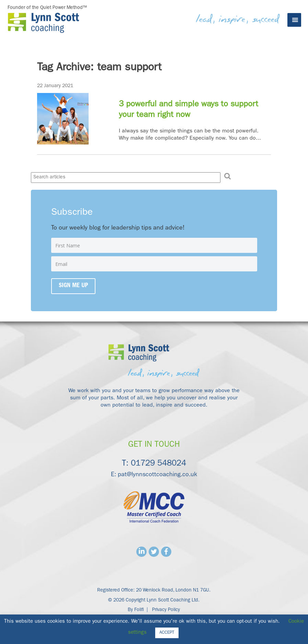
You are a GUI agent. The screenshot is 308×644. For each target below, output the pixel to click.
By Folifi (136, 610)
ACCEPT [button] (167, 633)
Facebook (166, 552)
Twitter (154, 552)
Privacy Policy (166, 610)
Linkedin (141, 552)
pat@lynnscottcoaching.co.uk (157, 475)
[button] (228, 177)
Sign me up (73, 286)
